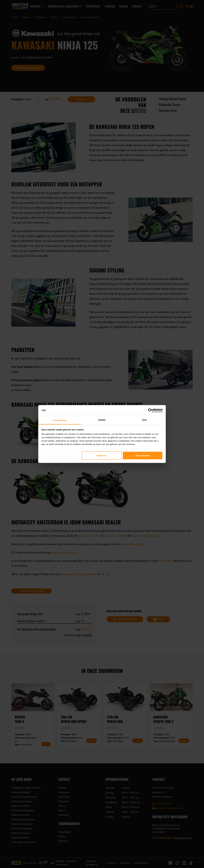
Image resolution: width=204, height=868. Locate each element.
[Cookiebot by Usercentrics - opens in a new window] (150, 411)
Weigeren (102, 455)
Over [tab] (145, 420)
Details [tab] (102, 420)
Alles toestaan (143, 455)
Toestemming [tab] (59, 420)
